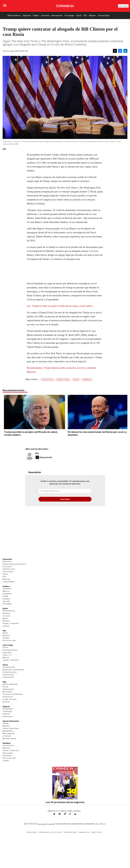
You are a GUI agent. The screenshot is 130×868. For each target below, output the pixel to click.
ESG (85, 15)
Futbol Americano (11, 728)
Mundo (76, 380)
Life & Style (8, 645)
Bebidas (7, 748)
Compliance (44, 832)
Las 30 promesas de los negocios (65, 802)
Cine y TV (7, 655)
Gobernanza (8, 689)
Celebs (6, 638)
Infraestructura (10, 672)
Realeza (6, 613)
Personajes (8, 753)
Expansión (7, 559)
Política (36, 15)
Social (6, 687)
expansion (77, 814)
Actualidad (8, 709)
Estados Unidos (63, 380)
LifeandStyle (9, 582)
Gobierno (7, 589)
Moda (5, 618)
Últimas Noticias (14, 15)
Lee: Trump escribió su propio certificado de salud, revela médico (60, 306)
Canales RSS (84, 832)
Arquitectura (8, 675)
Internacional (57, 15)
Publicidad (32, 832)
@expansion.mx (65, 814)
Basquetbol (8, 731)
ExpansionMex (72, 814)
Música (6, 658)
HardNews (87, 380)
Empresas (27, 15)
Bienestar (7, 756)
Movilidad (7, 692)
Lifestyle (7, 736)
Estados (6, 599)
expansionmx (56, 814)
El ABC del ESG (10, 699)
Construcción (9, 667)
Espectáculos (9, 611)
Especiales (8, 716)
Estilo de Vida (9, 758)
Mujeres (92, 15)
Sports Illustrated (11, 721)
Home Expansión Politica (14, 564)
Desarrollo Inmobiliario (13, 670)
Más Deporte (9, 733)
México (6, 591)
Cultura (6, 626)
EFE (37, 453)
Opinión (6, 601)
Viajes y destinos (11, 750)
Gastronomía (9, 745)
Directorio (97, 832)
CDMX (5, 596)
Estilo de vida (9, 640)
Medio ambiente (10, 684)
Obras (79, 15)
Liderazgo (7, 711)
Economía (45, 15)
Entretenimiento (10, 650)
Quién (5, 608)
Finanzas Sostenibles (13, 694)
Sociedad (7, 604)
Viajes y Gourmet (11, 623)
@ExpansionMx (46, 457)
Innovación (8, 697)
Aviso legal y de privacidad (64, 832)
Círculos (7, 616)
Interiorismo (8, 677)
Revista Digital (123, 6)
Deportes (7, 653)
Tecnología (69, 15)
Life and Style (104, 15)
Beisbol (6, 726)
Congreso (7, 594)
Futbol (6, 723)
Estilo (5, 647)
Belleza (6, 621)
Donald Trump (48, 380)
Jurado (6, 761)
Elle (4, 631)
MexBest (7, 743)
